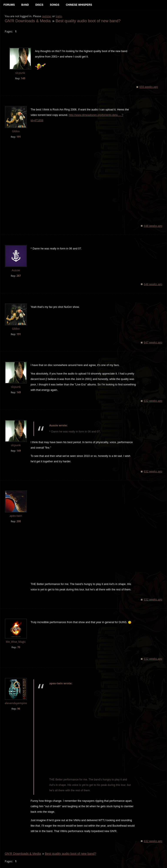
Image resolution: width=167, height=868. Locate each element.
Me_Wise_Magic (16, 637)
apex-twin (16, 511)
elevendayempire (16, 698)
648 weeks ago (153, 221)
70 (19, 642)
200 (18, 516)
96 (19, 703)
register (47, 16)
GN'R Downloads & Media (28, 21)
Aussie (16, 265)
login (58, 16)
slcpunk (20, 73)
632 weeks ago (153, 396)
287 (18, 270)
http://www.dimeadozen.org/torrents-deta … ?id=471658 (95, 115)
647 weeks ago (153, 337)
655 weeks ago (149, 87)
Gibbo (16, 131)
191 (18, 137)
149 (23, 79)
